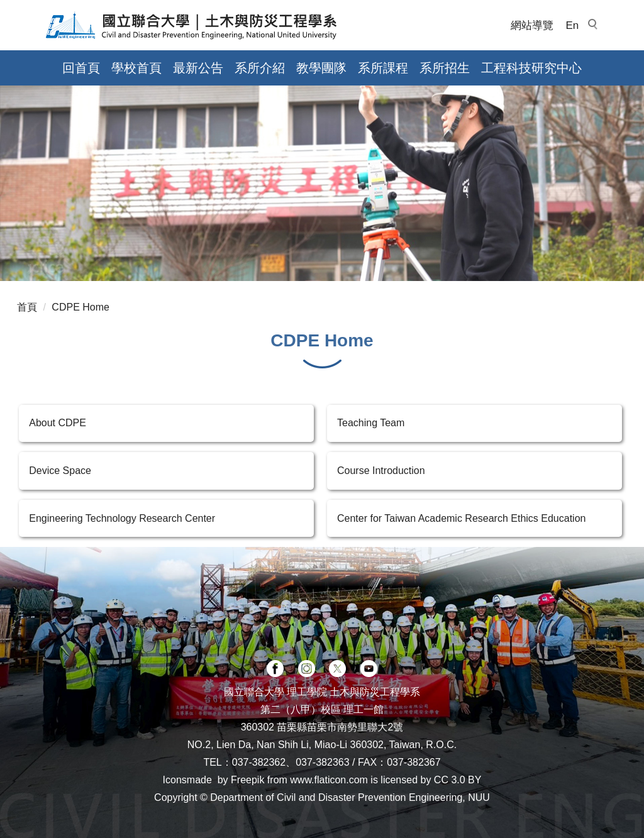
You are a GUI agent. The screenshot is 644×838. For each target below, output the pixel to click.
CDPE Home (80, 307)
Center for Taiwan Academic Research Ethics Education (461, 518)
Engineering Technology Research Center (122, 518)
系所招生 (445, 68)
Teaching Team (371, 423)
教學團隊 (321, 68)
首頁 (27, 307)
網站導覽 (532, 25)
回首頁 (81, 68)
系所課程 (383, 68)
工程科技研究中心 (531, 68)
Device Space (60, 471)
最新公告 (198, 68)
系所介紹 (260, 68)
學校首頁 (136, 68)
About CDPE (58, 423)
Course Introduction (381, 471)
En (573, 25)
